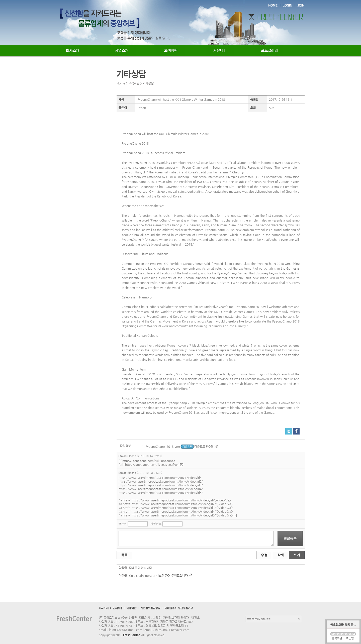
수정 (264, 555)
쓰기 (297, 555)
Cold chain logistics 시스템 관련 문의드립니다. (159, 576)
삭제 (281, 555)
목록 (124, 555)
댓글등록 (290, 538)
